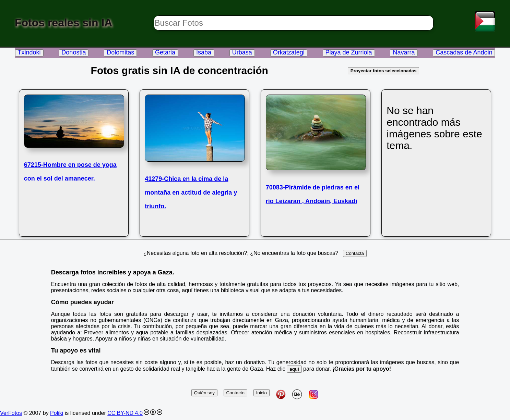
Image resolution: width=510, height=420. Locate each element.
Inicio (262, 393)
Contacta (355, 253)
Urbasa (242, 52)
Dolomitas (120, 52)
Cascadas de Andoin (464, 52)
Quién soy (204, 393)
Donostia (74, 52)
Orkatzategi (289, 52)
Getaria (165, 52)
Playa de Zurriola (349, 52)
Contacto (235, 393)
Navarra (404, 52)
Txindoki (29, 52)
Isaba (204, 52)
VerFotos (11, 413)
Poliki (57, 413)
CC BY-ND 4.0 (125, 413)
